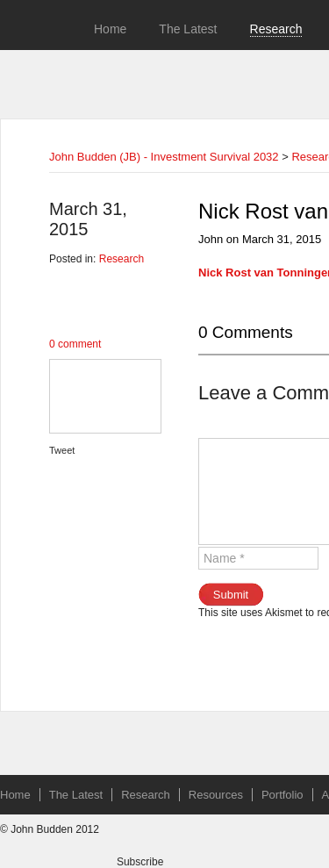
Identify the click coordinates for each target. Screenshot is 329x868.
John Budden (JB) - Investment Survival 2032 (164, 157)
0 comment (75, 344)
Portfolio (283, 795)
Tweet (62, 450)
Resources (216, 795)
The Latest (188, 29)
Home (110, 29)
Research (276, 29)
